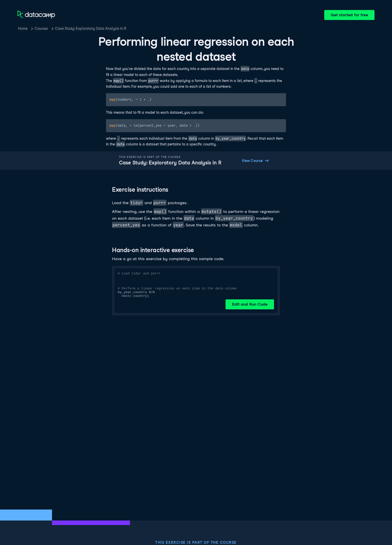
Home (23, 28)
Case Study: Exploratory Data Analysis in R (91, 28)
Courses (41, 28)
